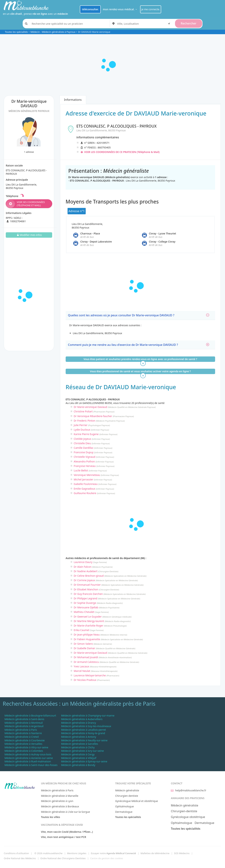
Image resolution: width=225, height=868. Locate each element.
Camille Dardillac (84, 448)
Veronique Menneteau (87, 475)
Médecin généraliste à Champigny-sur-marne (88, 716)
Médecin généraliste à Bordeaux (60, 806)
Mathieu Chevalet (84, 612)
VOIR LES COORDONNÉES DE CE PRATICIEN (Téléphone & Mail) (120, 152)
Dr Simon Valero (83, 644)
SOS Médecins (182, 853)
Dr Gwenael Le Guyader (88, 617)
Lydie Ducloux (82, 430)
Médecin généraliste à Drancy (78, 723)
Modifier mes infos (29, 235)
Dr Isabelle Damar (84, 648)
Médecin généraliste (127, 790)
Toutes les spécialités (16, 32)
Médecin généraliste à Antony (79, 737)
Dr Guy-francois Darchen (88, 594)
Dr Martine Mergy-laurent (89, 621)
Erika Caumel (81, 630)
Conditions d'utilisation (16, 853)
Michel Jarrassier (83, 479)
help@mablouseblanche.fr (189, 790)
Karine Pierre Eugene (86, 434)
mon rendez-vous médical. (120, 9)
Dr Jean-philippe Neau (87, 635)
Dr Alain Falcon (83, 567)
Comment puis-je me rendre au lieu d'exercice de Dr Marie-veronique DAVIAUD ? (139, 345)
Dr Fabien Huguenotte (87, 639)
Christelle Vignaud (85, 457)
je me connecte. (151, 9)
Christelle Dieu (82, 443)
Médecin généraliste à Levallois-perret (83, 730)
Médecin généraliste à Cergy (78, 754)
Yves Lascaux (81, 666)
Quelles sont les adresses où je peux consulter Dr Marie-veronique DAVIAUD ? (139, 315)
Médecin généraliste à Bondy (78, 765)
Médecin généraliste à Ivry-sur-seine (82, 751)
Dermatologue (124, 812)
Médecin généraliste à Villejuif (79, 758)
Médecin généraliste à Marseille (60, 796)
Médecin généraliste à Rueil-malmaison (28, 761)
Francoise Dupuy (84, 452)
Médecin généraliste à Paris (21, 730)
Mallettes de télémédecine (155, 853)
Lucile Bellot (81, 470)
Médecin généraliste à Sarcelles (79, 744)
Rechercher (189, 23)
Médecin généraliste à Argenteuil (24, 726)
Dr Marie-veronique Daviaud (90, 407)
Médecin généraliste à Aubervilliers (82, 719)
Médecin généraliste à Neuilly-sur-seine (84, 740)
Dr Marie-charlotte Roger (88, 626)
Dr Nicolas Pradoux (85, 680)
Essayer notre (113, 853)
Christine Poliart (83, 411)
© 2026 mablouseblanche (49, 853)
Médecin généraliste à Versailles (23, 744)
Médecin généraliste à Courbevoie (25, 740)
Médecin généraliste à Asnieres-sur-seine (29, 758)
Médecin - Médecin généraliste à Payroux (53, 32)
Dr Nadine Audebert (86, 571)
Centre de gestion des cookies (107, 858)
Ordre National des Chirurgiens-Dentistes (63, 858)
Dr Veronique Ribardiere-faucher (93, 416)
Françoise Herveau (85, 466)
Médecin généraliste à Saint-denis (24, 719)
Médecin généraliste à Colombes (24, 751)
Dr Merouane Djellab (86, 607)
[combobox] (144, 24)
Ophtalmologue (124, 806)
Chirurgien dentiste (127, 796)
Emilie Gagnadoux (85, 489)
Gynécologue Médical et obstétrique (137, 801)
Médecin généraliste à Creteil (22, 737)
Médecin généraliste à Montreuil (24, 723)
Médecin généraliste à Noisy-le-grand (83, 733)
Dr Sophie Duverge (85, 603)
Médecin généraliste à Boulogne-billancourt (30, 716)
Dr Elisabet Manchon (86, 589)
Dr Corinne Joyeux (84, 580)
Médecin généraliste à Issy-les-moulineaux (86, 726)
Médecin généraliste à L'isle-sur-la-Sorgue (65, 812)
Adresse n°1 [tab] (77, 211)
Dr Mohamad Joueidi (86, 657)
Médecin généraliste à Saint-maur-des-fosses (31, 765)
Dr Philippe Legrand (86, 598)
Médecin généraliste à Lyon (57, 801)
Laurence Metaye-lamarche (90, 675)
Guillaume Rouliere (85, 493)
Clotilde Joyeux (82, 439)
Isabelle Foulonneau (86, 484)
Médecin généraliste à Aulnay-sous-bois (28, 754)
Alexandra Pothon (84, 461)
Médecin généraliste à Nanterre (23, 733)
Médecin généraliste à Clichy (78, 747)
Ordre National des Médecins (20, 858)
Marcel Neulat (82, 671)
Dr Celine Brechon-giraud (89, 576)
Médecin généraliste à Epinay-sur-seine (84, 761)
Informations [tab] (73, 100)
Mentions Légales (77, 853)
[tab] (140, 315)
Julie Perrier (81, 425)
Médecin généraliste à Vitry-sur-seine (26, 747)
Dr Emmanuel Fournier (87, 585)
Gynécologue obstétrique (188, 817)
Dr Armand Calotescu (86, 662)
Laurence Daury (83, 562)
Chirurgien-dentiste (184, 811)
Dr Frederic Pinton (84, 421)
